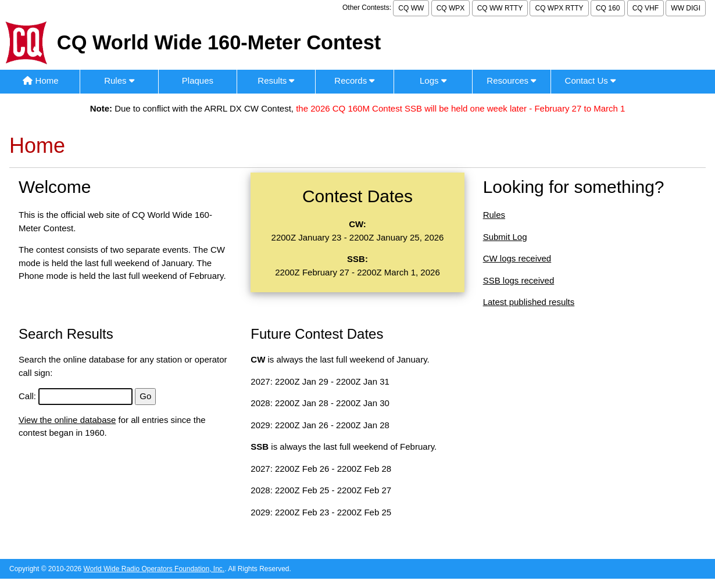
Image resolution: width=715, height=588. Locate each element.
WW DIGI (686, 8)
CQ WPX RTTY (559, 8)
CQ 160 (608, 8)
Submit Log (505, 237)
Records (354, 80)
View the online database (67, 420)
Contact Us (590, 80)
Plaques (198, 80)
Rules (119, 80)
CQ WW (411, 8)
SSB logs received (519, 280)
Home (40, 80)
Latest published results (529, 302)
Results (276, 80)
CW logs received (517, 258)
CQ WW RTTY (500, 8)
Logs (433, 80)
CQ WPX (451, 8)
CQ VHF (646, 8)
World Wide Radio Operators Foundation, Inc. (154, 569)
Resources (511, 80)
